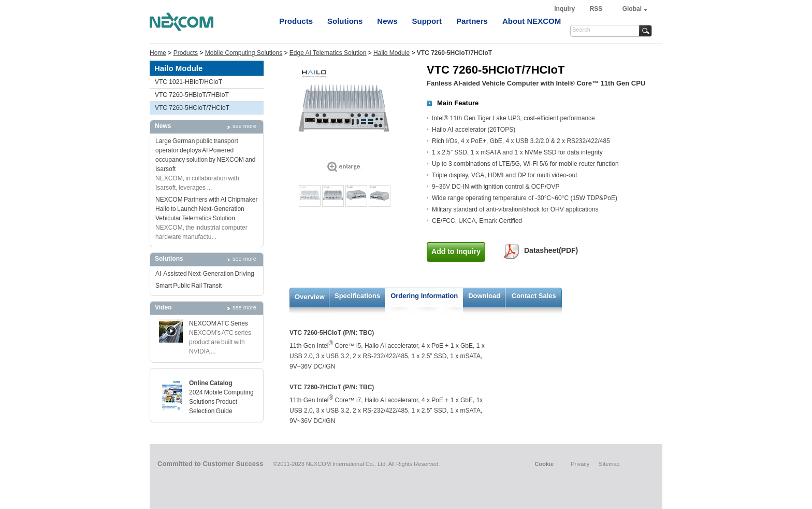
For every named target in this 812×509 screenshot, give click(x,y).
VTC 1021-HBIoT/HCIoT (189, 82)
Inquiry (565, 9)
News (387, 21)
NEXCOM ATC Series (219, 323)
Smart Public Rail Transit (189, 286)
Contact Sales (534, 296)
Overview (310, 297)
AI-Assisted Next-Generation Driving (205, 274)
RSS (596, 9)
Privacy (580, 464)
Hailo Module (392, 53)
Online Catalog (211, 383)
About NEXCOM (532, 21)
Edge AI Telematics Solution (328, 53)
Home (158, 53)
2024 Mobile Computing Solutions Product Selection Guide (221, 402)
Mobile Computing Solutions (244, 53)
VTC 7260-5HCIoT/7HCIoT (192, 108)
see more (244, 126)
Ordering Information (424, 296)
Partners (472, 21)
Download (484, 296)
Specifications (357, 296)
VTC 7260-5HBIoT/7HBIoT (192, 95)
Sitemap (609, 464)
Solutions (345, 21)
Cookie (544, 464)
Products (296, 21)
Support (427, 21)
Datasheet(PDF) (551, 250)
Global (632, 9)
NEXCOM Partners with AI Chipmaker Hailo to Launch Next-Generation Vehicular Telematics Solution (206, 209)
